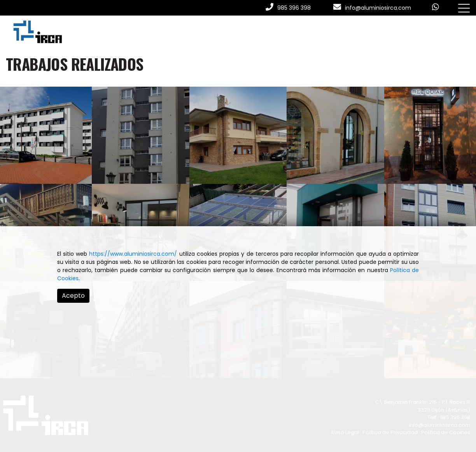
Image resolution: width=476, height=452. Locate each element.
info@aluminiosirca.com (378, 8)
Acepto (73, 296)
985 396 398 (294, 8)
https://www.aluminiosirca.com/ (133, 254)
